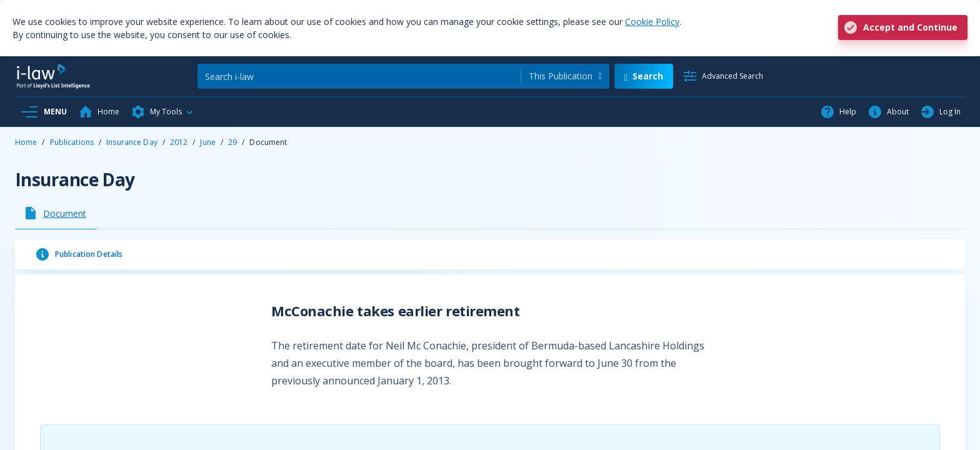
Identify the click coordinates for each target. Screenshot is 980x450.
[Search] (359, 76)
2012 (179, 142)
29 (232, 142)
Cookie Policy (652, 22)
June (207, 142)
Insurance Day (132, 142)
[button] (162, 112)
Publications (72, 142)
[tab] (56, 213)
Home (26, 142)
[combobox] (565, 76)
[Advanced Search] (723, 76)
